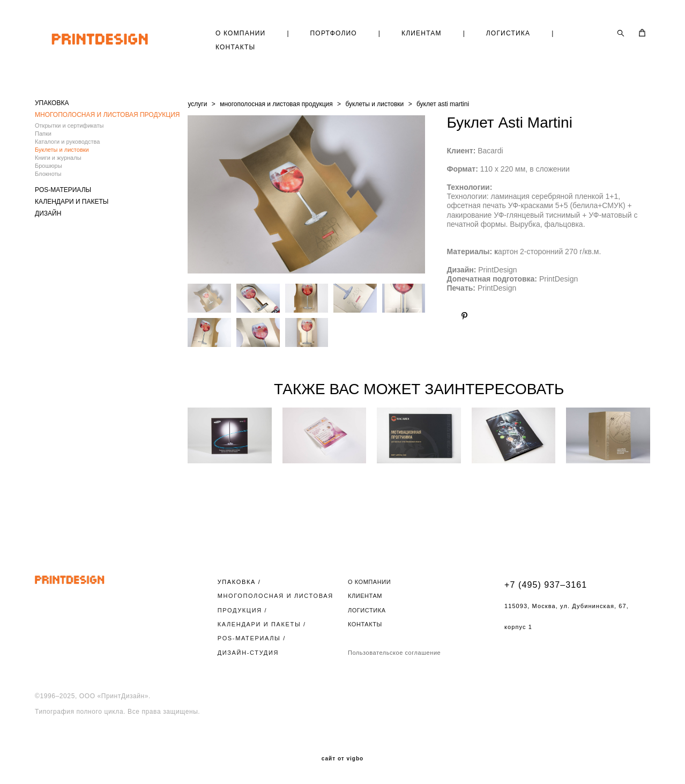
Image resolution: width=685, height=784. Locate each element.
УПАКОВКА (52, 103)
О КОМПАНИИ (240, 33)
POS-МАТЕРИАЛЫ (63, 190)
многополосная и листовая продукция (276, 104)
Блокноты (48, 174)
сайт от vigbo (342, 759)
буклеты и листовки (374, 104)
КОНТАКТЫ (235, 47)
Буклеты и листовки (62, 150)
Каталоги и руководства (67, 142)
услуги (197, 104)
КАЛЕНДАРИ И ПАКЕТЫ (72, 202)
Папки (43, 134)
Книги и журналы (58, 158)
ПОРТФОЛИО (334, 33)
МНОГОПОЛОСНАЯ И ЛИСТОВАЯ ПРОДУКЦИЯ (107, 115)
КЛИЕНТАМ (422, 33)
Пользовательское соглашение (394, 653)
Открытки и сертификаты (69, 125)
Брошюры (49, 166)
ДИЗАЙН (48, 213)
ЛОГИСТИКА (508, 33)
